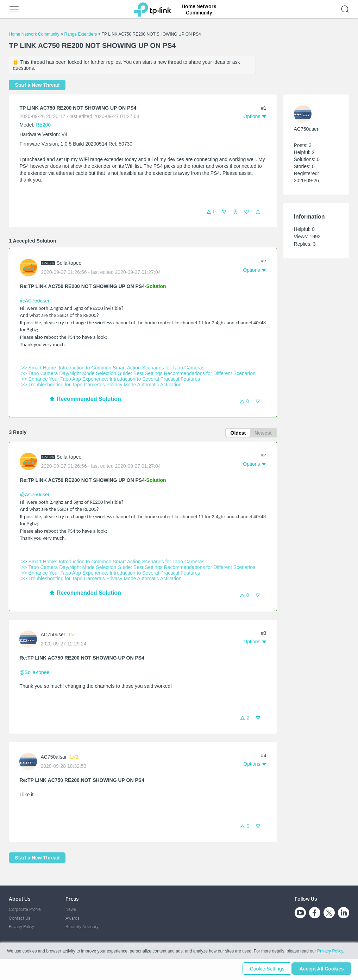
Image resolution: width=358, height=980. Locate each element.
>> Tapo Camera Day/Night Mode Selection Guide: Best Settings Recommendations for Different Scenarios (138, 373)
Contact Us (20, 918)
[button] (258, 212)
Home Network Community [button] (199, 9)
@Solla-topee (34, 673)
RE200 (43, 125)
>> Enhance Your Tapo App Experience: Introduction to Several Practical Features (111, 379)
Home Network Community (34, 34)
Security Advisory (82, 927)
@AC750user (34, 301)
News (71, 909)
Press (72, 899)
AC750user (53, 636)
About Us (20, 899)
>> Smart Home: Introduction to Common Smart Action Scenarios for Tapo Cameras (113, 368)
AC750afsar (54, 758)
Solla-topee (69, 263)
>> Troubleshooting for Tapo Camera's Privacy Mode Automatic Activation (101, 385)
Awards (73, 918)
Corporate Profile (25, 909)
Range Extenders (80, 34)
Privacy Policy (21, 927)
